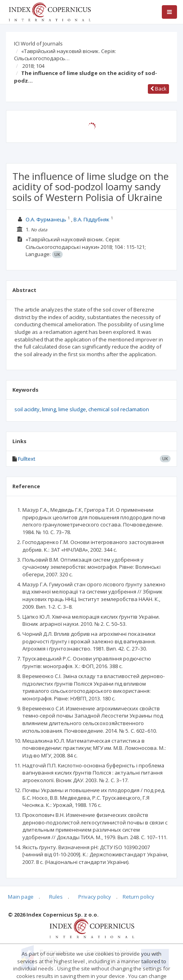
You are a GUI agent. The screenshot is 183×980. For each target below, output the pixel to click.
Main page (21, 897)
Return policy (138, 897)
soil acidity (27, 409)
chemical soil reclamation (119, 409)
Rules (56, 897)
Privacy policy (95, 897)
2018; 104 (33, 66)
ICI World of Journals (38, 43)
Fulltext (27, 459)
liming (49, 409)
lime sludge (72, 409)
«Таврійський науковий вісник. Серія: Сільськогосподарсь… (65, 55)
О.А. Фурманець (46, 219)
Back (158, 89)
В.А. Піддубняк (91, 219)
